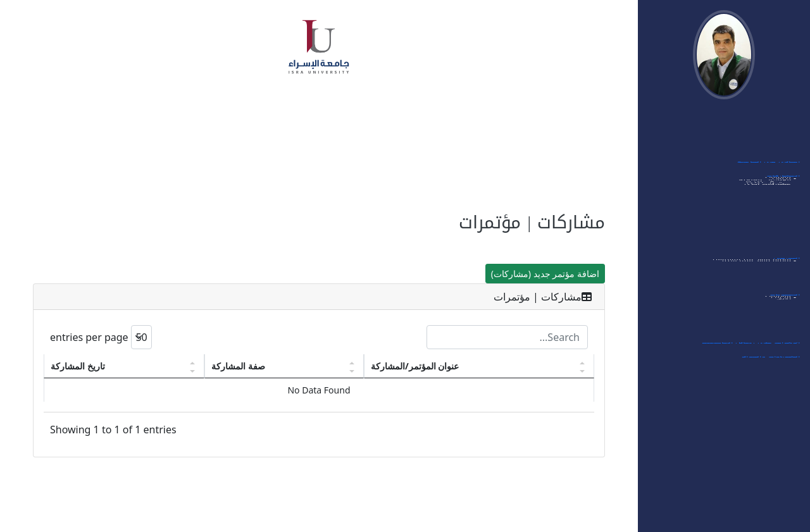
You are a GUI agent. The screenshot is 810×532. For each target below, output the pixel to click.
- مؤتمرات (781, 192)
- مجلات (783, 323)
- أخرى (786, 334)
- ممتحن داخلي (771, 238)
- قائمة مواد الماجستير (759, 286)
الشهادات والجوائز (770, 362)
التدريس (787, 263)
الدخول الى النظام (769, 125)
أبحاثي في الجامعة (768, 167)
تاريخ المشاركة (78, 366)
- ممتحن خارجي (771, 226)
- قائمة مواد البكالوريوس (754, 275)
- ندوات (784, 204)
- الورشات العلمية (767, 215)
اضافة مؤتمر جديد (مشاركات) (545, 274)
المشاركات (783, 181)
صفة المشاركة (238, 366)
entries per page (101, 337)
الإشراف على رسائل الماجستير (751, 348)
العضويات (785, 300)
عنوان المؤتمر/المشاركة (415, 366)
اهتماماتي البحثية (770, 153)
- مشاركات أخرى (770, 249)
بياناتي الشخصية (772, 139)
